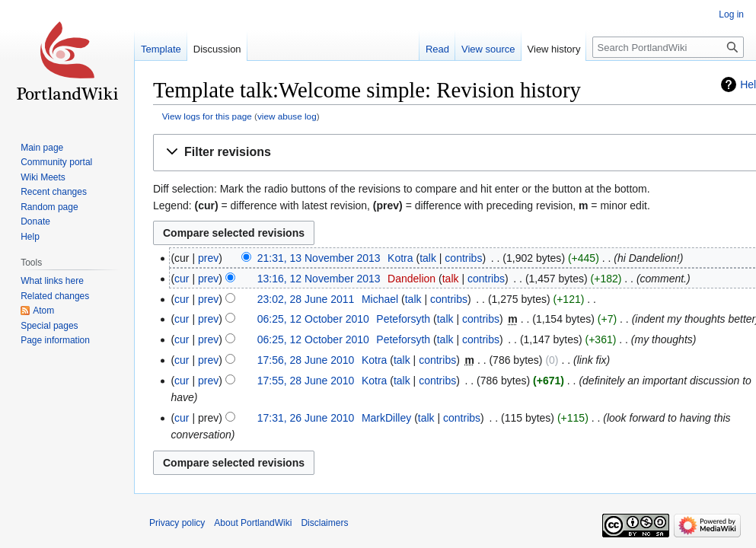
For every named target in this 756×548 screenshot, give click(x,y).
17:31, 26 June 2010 (306, 418)
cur (182, 279)
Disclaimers (324, 523)
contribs (463, 258)
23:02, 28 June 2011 (306, 299)
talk (428, 258)
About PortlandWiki (253, 523)
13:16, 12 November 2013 (319, 279)
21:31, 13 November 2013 (319, 258)
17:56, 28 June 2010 (306, 360)
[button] (458, 153)
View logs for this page (207, 116)
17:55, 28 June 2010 (306, 381)
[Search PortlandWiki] (668, 47)
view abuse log (287, 116)
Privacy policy (177, 523)
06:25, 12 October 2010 (313, 319)
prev (208, 258)
